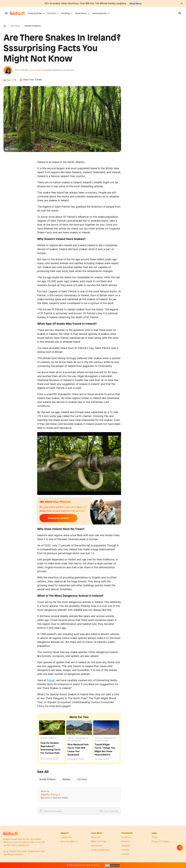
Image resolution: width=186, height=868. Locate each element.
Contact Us (66, 837)
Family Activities (35, 13)
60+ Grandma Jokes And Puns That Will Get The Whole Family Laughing (85, 3)
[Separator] (180, 848)
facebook (126, 837)
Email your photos (58, 518)
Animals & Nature (49, 738)
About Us (95, 837)
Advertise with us (69, 842)
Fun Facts (52, 13)
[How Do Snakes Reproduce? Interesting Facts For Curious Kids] (52, 728)
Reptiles (67, 780)
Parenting (65, 13)
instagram (126, 846)
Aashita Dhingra (36, 70)
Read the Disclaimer (53, 811)
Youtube (125, 854)
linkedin (125, 850)
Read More (136, 3)
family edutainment (100, 850)
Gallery (14, 149)
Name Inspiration (100, 13)
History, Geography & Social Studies (78, 739)
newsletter (96, 846)
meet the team (99, 842)
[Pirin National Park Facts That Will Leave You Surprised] (79, 728)
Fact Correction (111, 811)
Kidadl (5, 26)
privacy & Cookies (160, 842)
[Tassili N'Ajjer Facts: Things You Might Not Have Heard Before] (106, 728)
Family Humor (81, 13)
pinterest (126, 842)
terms (155, 837)
